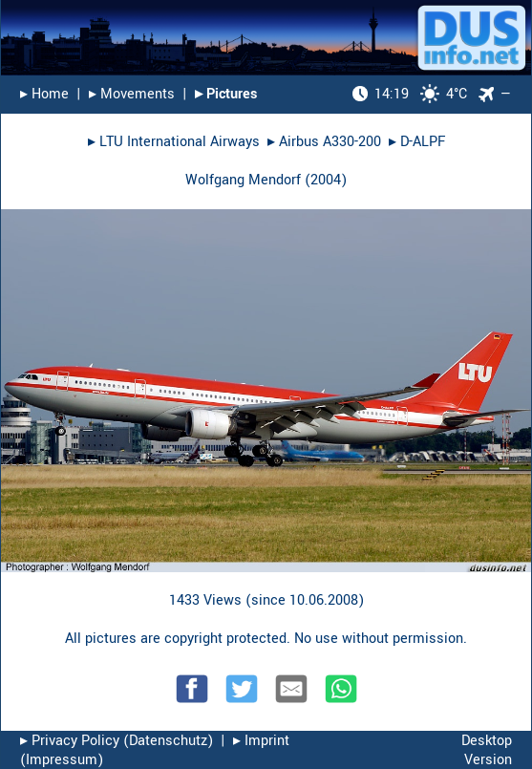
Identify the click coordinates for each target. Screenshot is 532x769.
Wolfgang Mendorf (243, 180)
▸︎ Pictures (226, 94)
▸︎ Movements (132, 94)
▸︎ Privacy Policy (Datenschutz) (117, 741)
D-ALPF (423, 142)
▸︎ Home (44, 94)
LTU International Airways (180, 142)
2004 (326, 180)
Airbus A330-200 (330, 142)
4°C (410, 94)
